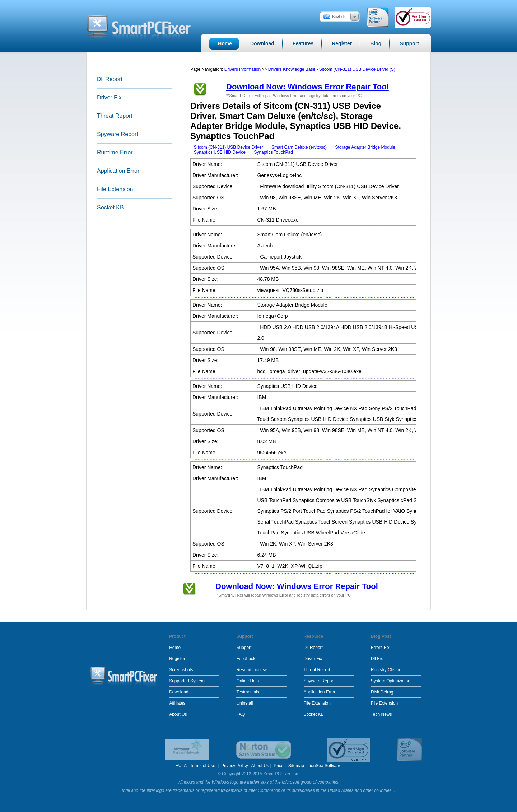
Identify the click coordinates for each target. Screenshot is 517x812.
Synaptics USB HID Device (220, 152)
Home (175, 648)
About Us (178, 714)
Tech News (381, 714)
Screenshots (181, 670)
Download (179, 692)
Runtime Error (115, 152)
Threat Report (115, 116)
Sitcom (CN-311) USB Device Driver (229, 147)
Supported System (187, 681)
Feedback (246, 659)
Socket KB (110, 207)
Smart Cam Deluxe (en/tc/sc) (299, 147)
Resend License (252, 670)
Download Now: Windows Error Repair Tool (308, 87)
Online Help (248, 681)
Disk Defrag (382, 692)
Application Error (118, 171)
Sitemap (296, 766)
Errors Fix (380, 648)
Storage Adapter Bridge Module (365, 147)
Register (177, 659)
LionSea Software (325, 766)
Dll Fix (377, 659)
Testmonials (248, 692)
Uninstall (244, 703)
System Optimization (391, 681)
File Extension (115, 189)
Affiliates (177, 703)
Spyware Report (118, 134)
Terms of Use (203, 766)
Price (278, 766)
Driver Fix (109, 98)
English (339, 17)
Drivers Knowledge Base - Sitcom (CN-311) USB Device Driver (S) (332, 69)
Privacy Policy (235, 766)
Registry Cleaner (387, 670)
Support (244, 648)
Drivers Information (243, 69)
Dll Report (110, 79)
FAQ (241, 714)
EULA (181, 766)
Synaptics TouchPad (273, 152)
